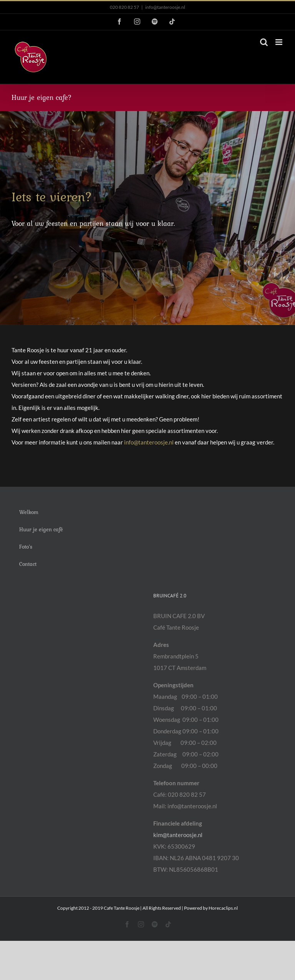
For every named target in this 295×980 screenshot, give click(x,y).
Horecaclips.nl (223, 908)
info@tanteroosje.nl (165, 7)
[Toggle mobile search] (264, 42)
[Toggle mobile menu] (279, 42)
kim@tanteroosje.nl (178, 835)
